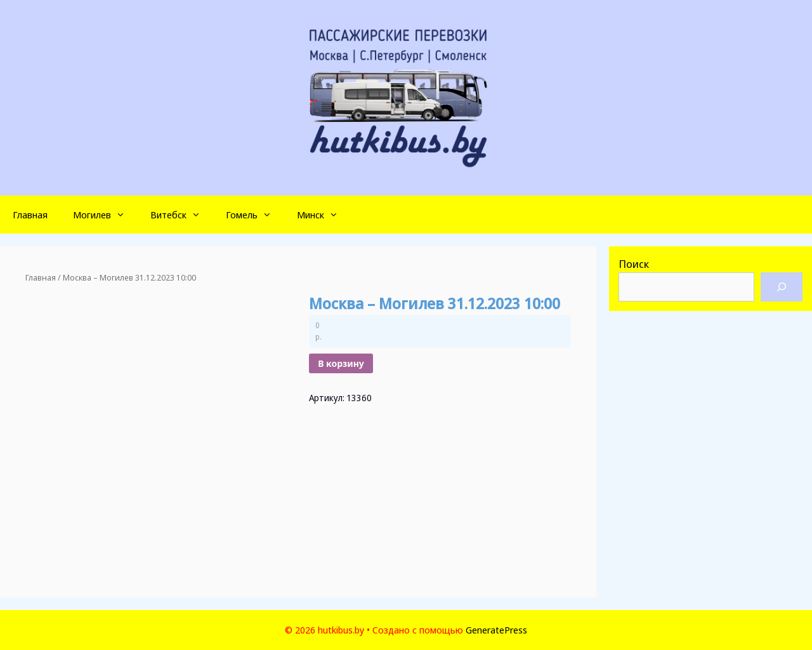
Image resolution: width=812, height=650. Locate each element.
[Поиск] (782, 287)
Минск (324, 215)
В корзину (341, 363)
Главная (30, 215)
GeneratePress (496, 630)
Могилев (105, 215)
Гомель (255, 215)
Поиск (634, 264)
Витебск (182, 215)
